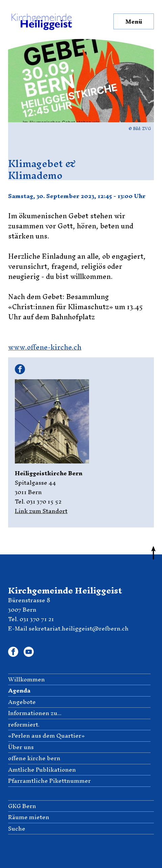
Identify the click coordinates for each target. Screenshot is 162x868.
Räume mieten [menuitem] (29, 817)
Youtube (29, 651)
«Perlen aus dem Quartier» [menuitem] (46, 736)
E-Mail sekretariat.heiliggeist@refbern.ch (68, 628)
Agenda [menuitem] (19, 691)
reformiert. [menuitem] (24, 725)
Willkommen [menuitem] (26, 680)
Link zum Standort (41, 511)
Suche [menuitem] (17, 829)
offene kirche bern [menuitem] (34, 758)
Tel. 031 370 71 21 (31, 619)
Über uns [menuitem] (21, 747)
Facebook (19, 369)
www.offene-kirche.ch (45, 347)
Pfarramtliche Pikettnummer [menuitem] (49, 781)
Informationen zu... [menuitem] (35, 713)
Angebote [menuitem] (22, 702)
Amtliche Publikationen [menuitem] (42, 770)
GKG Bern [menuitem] (22, 806)
